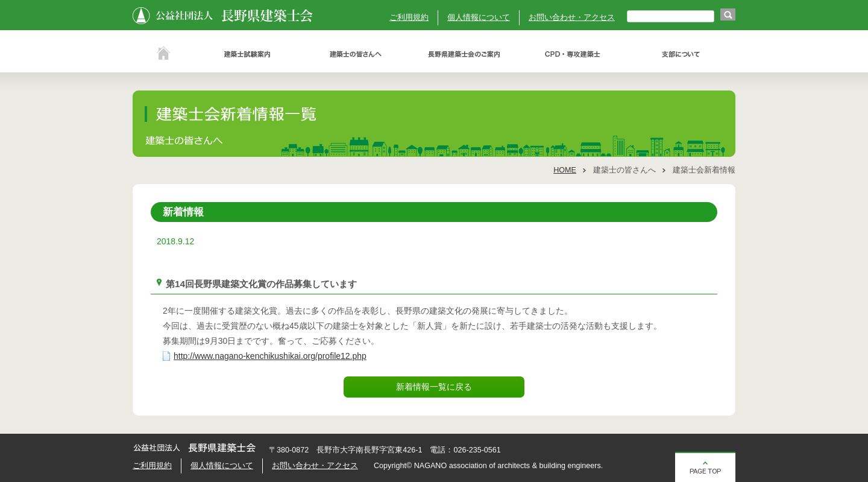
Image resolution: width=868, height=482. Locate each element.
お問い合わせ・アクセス (572, 17)
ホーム (163, 54)
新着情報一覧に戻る (434, 387)
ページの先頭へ (705, 467)
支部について (681, 54)
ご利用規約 (409, 17)
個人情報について (479, 17)
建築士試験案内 (247, 54)
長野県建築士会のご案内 (464, 54)
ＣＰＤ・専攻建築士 (573, 54)
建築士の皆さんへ (356, 54)
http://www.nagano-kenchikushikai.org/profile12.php (270, 356)
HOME (565, 170)
